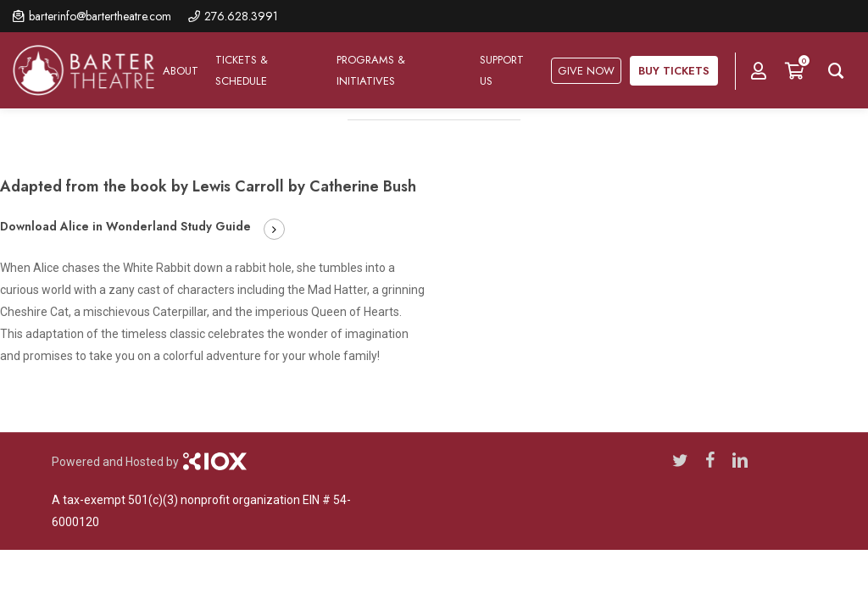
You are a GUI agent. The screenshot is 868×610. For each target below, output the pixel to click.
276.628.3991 (241, 16)
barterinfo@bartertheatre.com (100, 16)
